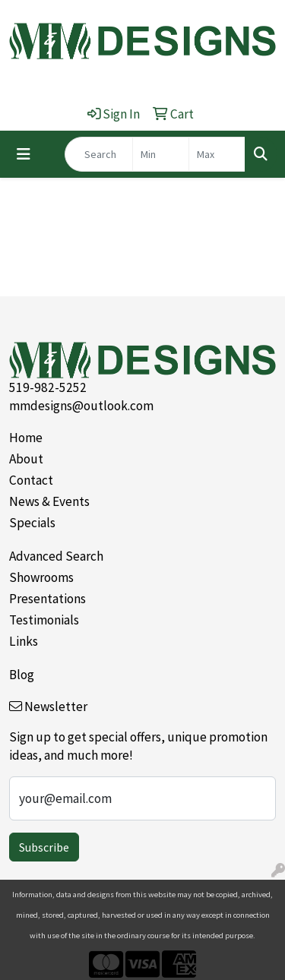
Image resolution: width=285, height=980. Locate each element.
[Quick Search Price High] (217, 154)
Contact (31, 480)
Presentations (47, 599)
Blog (22, 675)
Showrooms (41, 577)
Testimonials (44, 620)
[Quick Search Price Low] (161, 154)
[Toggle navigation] (24, 154)
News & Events (49, 501)
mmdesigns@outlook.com (81, 406)
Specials (32, 523)
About (26, 459)
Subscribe (44, 847)
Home (26, 438)
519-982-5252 (48, 387)
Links (24, 641)
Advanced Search (56, 556)
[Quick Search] (99, 154)
